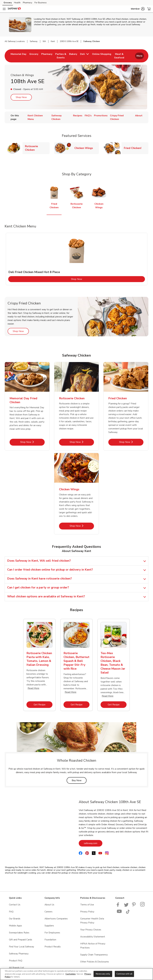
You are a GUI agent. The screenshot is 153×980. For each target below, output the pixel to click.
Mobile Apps (15, 926)
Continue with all (124, 974)
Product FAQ (16, 961)
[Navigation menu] (4, 9)
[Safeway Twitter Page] (126, 906)
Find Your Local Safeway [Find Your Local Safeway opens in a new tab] (22, 947)
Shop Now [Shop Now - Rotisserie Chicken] (82, 442)
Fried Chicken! (134, 148)
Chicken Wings (85, 148)
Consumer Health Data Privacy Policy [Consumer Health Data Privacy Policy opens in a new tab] (92, 921)
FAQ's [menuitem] (88, 116)
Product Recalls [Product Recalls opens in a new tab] (53, 947)
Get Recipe (43, 705)
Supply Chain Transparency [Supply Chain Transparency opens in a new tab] (94, 955)
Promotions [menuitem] (101, 116)
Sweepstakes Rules (19, 933)
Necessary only (103, 974)
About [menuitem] (139, 116)
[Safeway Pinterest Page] (134, 906)
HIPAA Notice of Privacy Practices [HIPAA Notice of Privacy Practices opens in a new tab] (93, 946)
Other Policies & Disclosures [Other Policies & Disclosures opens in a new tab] (95, 962)
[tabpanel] (77, 259)
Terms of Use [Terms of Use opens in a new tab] (87, 905)
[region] (76, 974)
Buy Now (79, 780)
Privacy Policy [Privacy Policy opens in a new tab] (87, 912)
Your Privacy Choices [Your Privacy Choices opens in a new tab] (91, 930)
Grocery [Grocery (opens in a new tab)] (8, 3)
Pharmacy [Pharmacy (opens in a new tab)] (27, 3)
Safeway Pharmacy (19, 954)
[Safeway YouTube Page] (119, 913)
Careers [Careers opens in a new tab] (48, 912)
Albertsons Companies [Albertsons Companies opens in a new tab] (56, 919)
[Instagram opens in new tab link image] (143, 906)
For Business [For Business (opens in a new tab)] (41, 3)
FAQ (11, 912)
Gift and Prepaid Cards (21, 940)
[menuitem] (18, 56)
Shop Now (21, 97)
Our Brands (15, 919)
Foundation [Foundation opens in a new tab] (50, 940)
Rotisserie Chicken (37, 148)
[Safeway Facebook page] (119, 906)
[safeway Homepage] (14, 9)
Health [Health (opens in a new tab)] (17, 3)
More (139, 56)
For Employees (52, 933)
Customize (71, 974)
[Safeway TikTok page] (128, 913)
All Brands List (17, 968)
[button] (138, 9)
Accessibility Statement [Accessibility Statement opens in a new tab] (93, 937)
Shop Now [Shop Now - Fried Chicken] (131, 442)
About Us (49, 905)
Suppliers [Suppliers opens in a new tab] (49, 926)
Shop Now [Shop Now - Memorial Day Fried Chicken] (32, 442)
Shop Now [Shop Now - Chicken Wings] (82, 526)
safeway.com (93, 843)
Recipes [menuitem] (78, 116)
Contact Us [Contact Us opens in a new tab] (15, 905)
